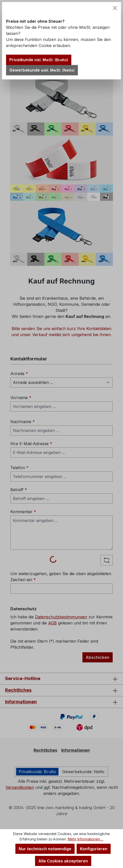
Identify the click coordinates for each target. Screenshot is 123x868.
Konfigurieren (94, 849)
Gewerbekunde (42, 70)
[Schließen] (115, 8)
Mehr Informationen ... (86, 839)
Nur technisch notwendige (45, 849)
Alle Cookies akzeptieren (63, 861)
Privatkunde (39, 60)
